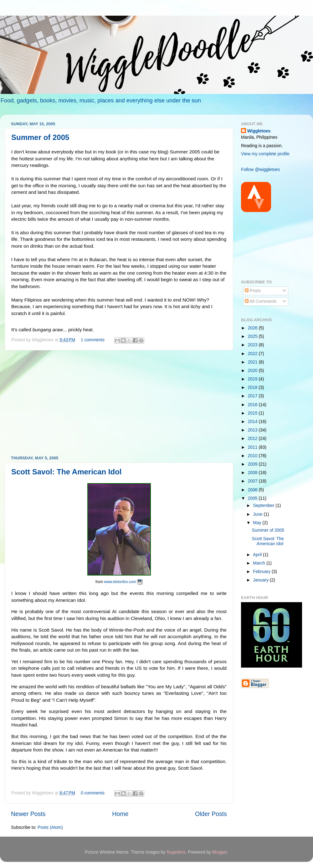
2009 (253, 464)
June (258, 514)
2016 (253, 405)
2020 (253, 370)
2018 (253, 387)
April (258, 555)
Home (120, 814)
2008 (253, 473)
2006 (253, 490)
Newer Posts (28, 814)
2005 (253, 498)
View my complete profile (265, 154)
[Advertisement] (119, 403)
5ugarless (176, 852)
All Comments (261, 301)
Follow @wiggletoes (260, 169)
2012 (253, 438)
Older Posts (211, 814)
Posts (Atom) (50, 827)
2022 (253, 354)
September (264, 505)
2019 (253, 379)
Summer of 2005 (40, 137)
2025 (253, 336)
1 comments (93, 340)
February (262, 571)
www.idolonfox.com (120, 582)
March (260, 563)
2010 (253, 456)
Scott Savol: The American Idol (67, 472)
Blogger (220, 852)
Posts (253, 291)
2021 (253, 362)
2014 (253, 421)
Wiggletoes (259, 131)
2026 (253, 328)
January (261, 580)
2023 (253, 345)
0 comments (93, 793)
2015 (253, 413)
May (258, 523)
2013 (253, 430)
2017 (253, 396)
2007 (253, 481)
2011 (253, 447)
